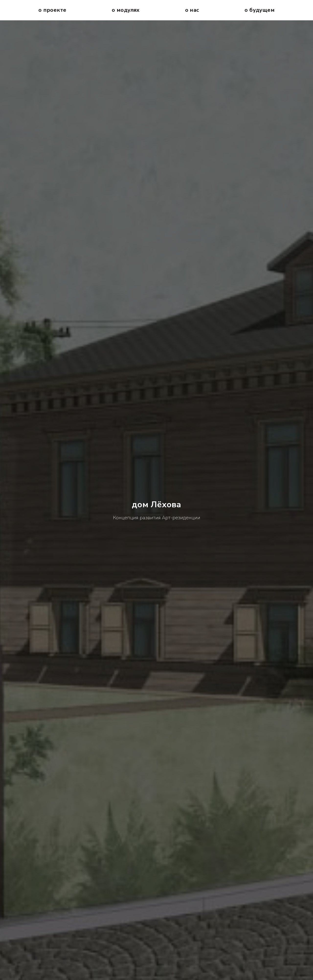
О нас (192, 10)
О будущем (260, 10)
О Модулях (126, 10)
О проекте (52, 10)
